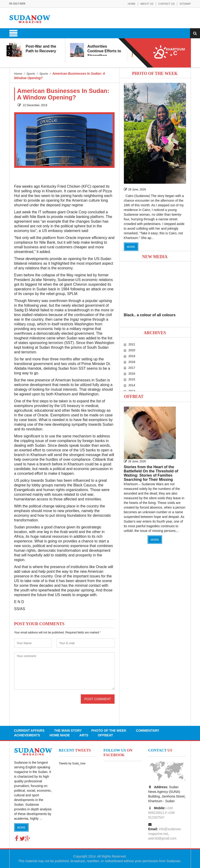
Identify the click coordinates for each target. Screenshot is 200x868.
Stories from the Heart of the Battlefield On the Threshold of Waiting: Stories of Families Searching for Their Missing (151, 473)
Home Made (60, 735)
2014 (132, 385)
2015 (132, 379)
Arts (84, 735)
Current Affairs (29, 731)
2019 (132, 356)
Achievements (27, 735)
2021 (132, 344)
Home (132, 4)
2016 (132, 374)
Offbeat (134, 397)
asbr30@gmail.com (162, 838)
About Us (147, 4)
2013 (132, 391)
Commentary (148, 731)
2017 (132, 368)
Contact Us (167, 4)
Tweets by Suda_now (72, 763)
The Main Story (68, 731)
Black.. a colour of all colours (150, 315)
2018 (132, 362)
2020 (132, 350)
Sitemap (185, 4)
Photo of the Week (109, 731)
